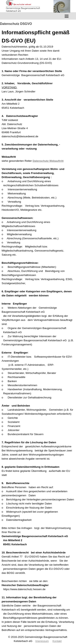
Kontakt (57, 641)
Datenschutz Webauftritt (48, 161)
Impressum (42, 641)
